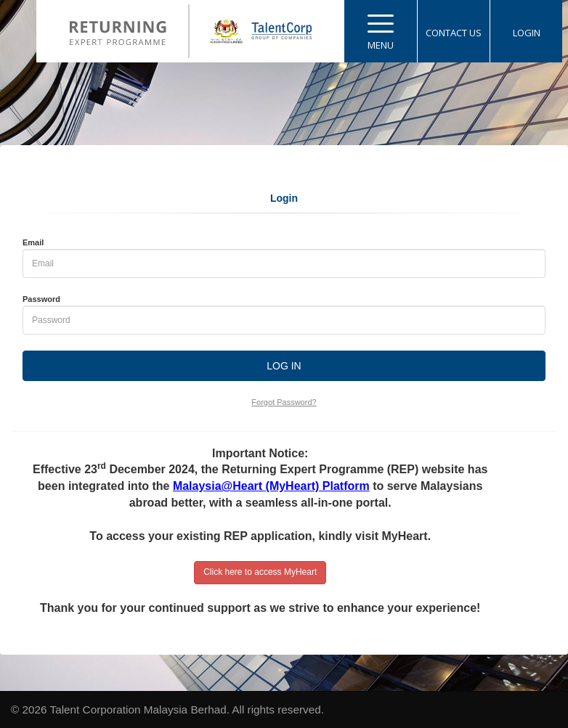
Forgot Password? (284, 402)
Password (41, 299)
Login (284, 198)
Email (33, 242)
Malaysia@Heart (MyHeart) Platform (271, 486)
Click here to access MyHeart (260, 572)
